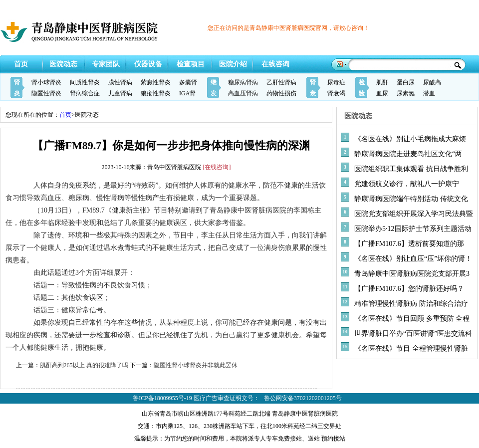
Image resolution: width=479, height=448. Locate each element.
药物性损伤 (281, 93)
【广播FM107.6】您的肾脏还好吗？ (409, 289)
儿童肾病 (120, 93)
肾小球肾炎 (46, 82)
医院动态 (63, 64)
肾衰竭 (336, 93)
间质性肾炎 (85, 82)
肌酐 (382, 82)
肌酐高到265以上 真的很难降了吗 (84, 365)
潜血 (429, 93)
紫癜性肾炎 (156, 82)
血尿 (382, 93)
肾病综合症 (85, 93)
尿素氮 (406, 93)
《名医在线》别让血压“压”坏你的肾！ (413, 259)
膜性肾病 (120, 82)
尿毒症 (336, 82)
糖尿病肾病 (243, 82)
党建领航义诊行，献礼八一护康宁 (407, 184)
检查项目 (191, 64)
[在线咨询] (217, 167)
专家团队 (106, 64)
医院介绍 (233, 64)
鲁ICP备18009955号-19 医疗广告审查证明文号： (196, 398)
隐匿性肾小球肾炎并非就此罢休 (196, 365)
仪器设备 (148, 64)
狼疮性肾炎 (156, 93)
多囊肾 (188, 82)
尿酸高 (432, 82)
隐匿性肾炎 (46, 93)
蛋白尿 (406, 82)
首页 (21, 64)
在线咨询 (275, 64)
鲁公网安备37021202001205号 (303, 398)
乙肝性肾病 (281, 82)
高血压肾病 (243, 93)
